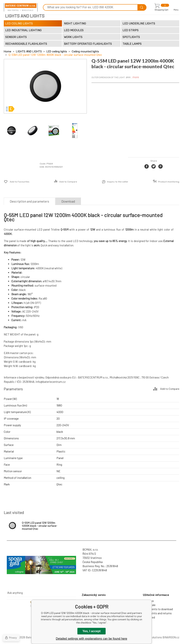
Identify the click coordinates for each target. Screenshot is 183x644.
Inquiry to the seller (118, 182)
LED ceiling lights (57, 51)
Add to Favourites (20, 182)
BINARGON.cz (171, 637)
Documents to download (158, 609)
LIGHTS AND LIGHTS (29, 51)
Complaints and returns (157, 613)
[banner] (21, 7)
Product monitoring (169, 182)
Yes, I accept (91, 631)
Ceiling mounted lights (85, 51)
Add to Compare (68, 182)
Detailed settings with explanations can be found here (92, 639)
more (136, 77)
